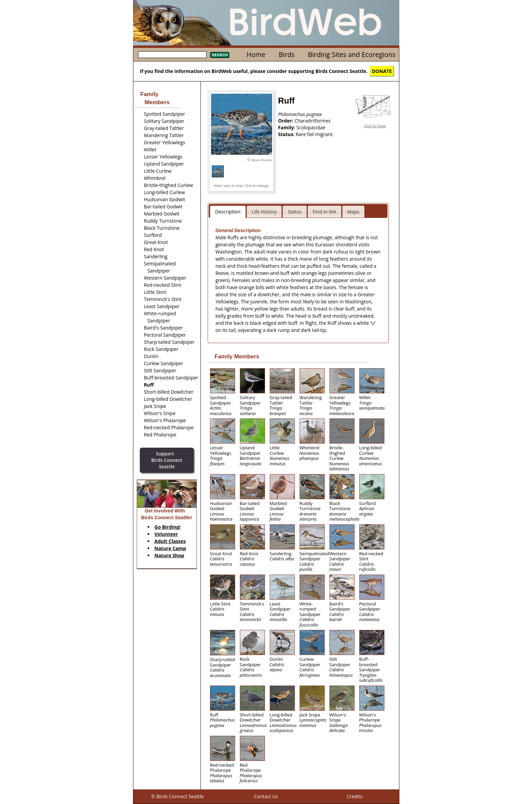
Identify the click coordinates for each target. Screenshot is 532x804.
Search (220, 55)
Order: (287, 121)
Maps (354, 212)
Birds (287, 54)
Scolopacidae (311, 127)
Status (295, 212)
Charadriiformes (312, 121)
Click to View (375, 126)
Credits (355, 796)
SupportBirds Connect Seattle (167, 460)
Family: (287, 127)
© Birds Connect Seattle (178, 796)
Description (228, 212)
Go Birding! (167, 527)
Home (256, 54)
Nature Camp (170, 548)
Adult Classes (170, 541)
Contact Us (266, 796)
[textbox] (172, 55)
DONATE (382, 71)
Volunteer (166, 534)
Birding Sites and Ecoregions (352, 54)
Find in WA (325, 212)
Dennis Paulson (262, 160)
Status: (287, 134)
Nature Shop (169, 555)
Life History (264, 212)
